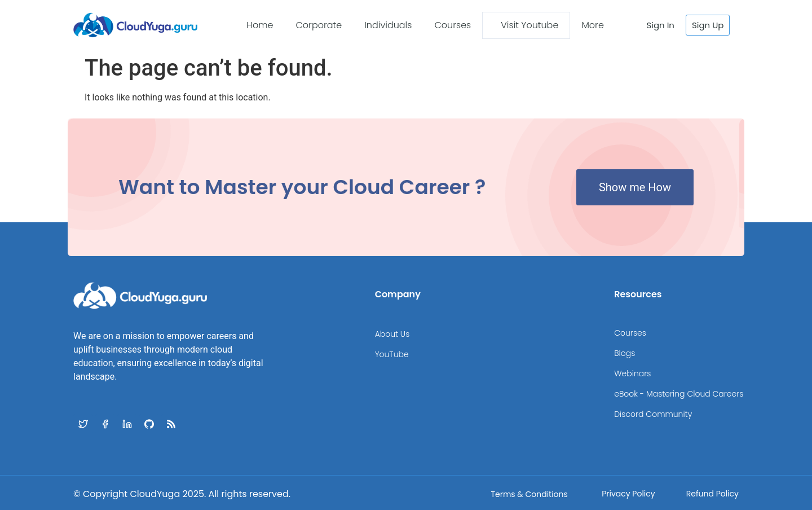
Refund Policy (712, 494)
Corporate (319, 25)
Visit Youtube (529, 25)
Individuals (388, 25)
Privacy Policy (628, 494)
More (593, 25)
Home (260, 25)
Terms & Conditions (529, 494)
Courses (453, 25)
